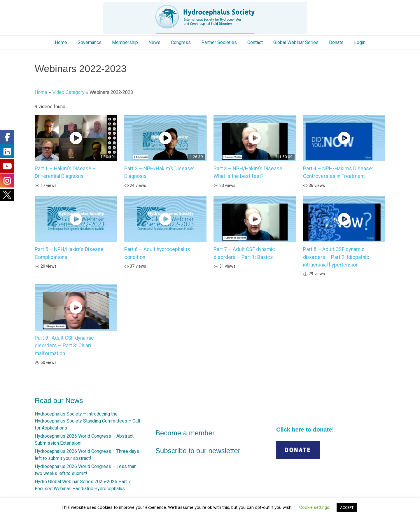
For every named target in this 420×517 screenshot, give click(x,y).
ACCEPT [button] (347, 508)
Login (360, 42)
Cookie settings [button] (314, 507)
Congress (181, 42)
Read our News (59, 401)
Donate (336, 42)
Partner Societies (219, 42)
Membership (125, 42)
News (154, 42)
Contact (255, 42)
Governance (90, 42)
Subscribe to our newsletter (198, 451)
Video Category (68, 92)
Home (61, 42)
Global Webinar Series (296, 42)
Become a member (185, 433)
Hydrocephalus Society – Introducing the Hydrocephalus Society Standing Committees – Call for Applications (87, 421)
